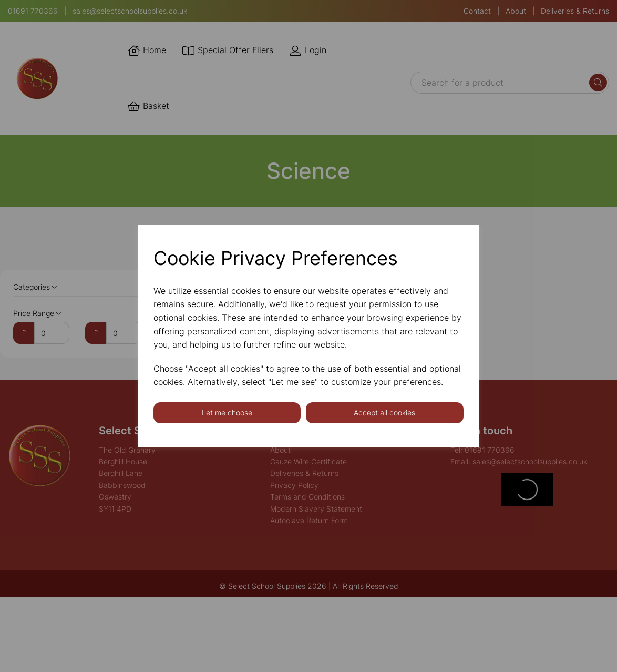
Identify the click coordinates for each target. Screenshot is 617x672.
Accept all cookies (384, 413)
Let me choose (227, 413)
